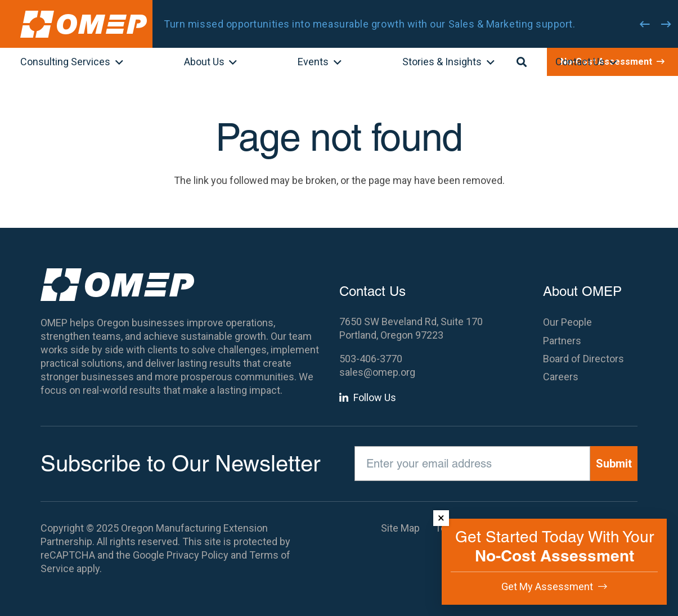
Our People (567, 322)
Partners (562, 341)
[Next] (666, 24)
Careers (561, 377)
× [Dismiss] (441, 518)
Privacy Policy (197, 555)
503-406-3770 (371, 359)
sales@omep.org (377, 372)
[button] (117, 63)
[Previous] (645, 24)
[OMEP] (84, 24)
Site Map (400, 528)
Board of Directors (583, 359)
